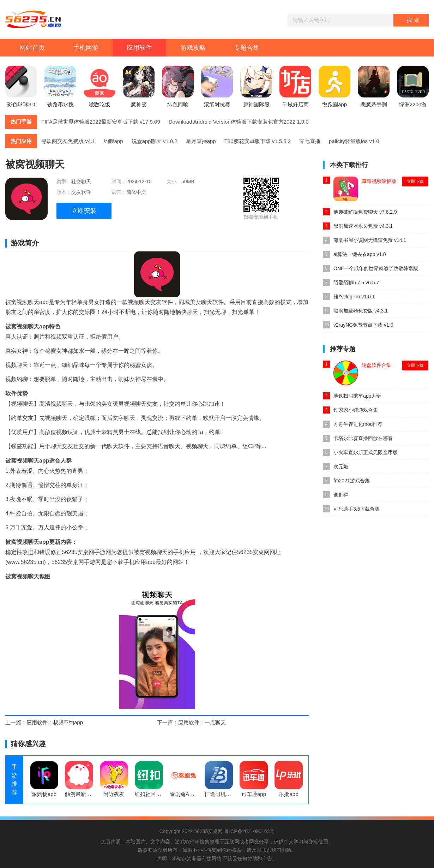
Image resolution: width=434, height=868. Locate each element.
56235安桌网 (208, 831)
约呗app (113, 141)
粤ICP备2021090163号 (249, 831)
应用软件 (139, 48)
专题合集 (247, 48)
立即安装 (84, 211)
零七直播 (310, 141)
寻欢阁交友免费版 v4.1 (68, 141)
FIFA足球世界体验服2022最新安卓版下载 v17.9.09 (101, 122)
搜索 (414, 20)
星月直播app (201, 141)
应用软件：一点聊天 (202, 722)
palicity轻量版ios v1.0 (354, 141)
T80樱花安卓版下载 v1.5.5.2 (258, 141)
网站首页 (32, 48)
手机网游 (86, 48)
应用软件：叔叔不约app (55, 722)
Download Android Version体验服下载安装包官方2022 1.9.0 (239, 122)
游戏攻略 (193, 48)
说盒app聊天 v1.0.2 (155, 141)
